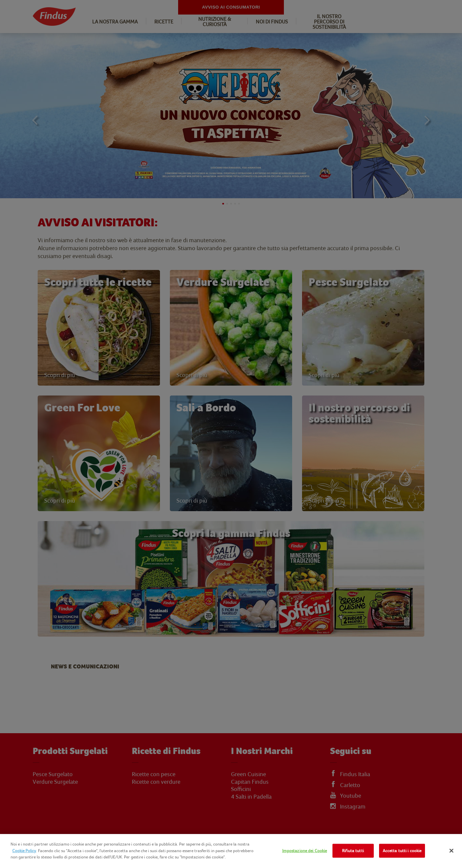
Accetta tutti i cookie (402, 851)
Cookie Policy (24, 851)
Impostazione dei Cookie (305, 851)
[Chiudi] (451, 851)
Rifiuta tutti (353, 851)
